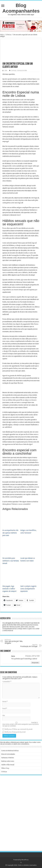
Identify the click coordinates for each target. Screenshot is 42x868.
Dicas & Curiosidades (8, 754)
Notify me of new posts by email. (15, 732)
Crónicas (9, 35)
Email (5, 708)
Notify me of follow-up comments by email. (19, 729)
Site (4, 715)
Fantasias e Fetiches (8, 758)
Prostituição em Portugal (26, 646)
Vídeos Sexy (5, 768)
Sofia (6, 70)
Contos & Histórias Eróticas (10, 751)
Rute (13, 656)
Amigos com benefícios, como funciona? (28, 531)
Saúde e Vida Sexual (8, 765)
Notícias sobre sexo (8, 761)
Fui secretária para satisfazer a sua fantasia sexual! (11, 561)
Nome (5, 701)
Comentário (7, 681)
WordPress (25, 860)
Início (2, 35)
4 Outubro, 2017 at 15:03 (32, 656)
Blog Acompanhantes (21, 8)
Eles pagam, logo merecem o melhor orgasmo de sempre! (9, 589)
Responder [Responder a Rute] (35, 663)
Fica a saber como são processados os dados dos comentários (20, 743)
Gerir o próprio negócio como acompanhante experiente (28, 589)
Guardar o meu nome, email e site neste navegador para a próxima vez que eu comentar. (21, 724)
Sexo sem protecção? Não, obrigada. (16, 641)
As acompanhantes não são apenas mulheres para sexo (10, 533)
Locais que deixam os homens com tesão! (28, 559)
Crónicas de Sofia (22, 70)
